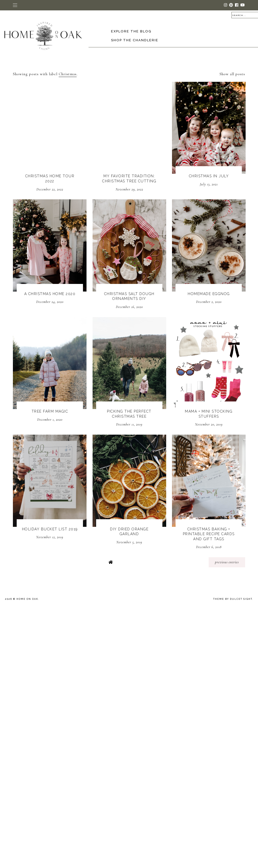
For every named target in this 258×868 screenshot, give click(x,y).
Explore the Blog (131, 31)
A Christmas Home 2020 (50, 294)
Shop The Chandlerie (135, 40)
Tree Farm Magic (50, 411)
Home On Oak (27, 599)
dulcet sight (241, 599)
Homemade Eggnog (209, 294)
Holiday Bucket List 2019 (50, 529)
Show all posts (232, 74)
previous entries (227, 562)
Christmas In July (209, 176)
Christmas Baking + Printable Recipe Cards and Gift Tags (209, 534)
